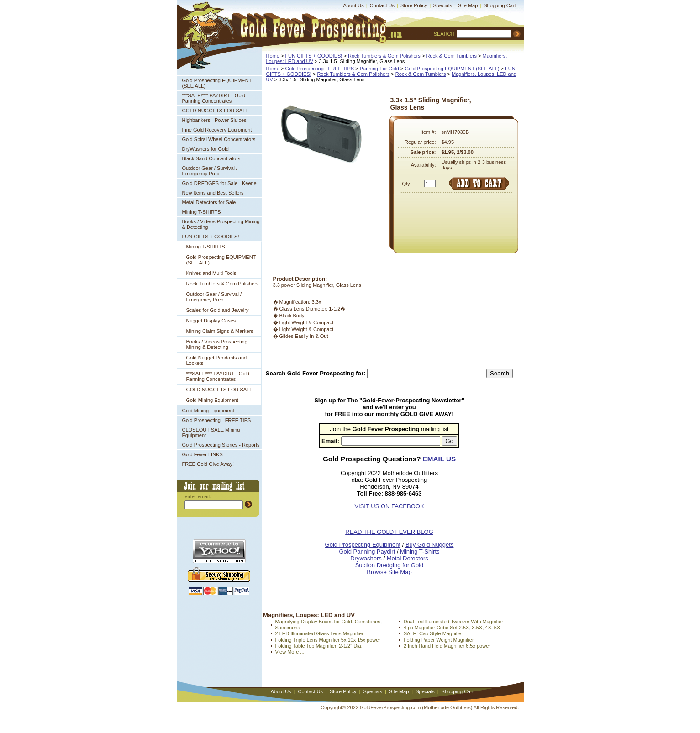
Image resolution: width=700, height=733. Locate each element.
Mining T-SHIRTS (202, 212)
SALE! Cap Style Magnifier (433, 633)
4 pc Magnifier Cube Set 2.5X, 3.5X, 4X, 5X (452, 628)
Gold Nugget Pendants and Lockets (217, 360)
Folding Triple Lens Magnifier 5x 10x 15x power (328, 640)
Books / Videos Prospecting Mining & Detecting (221, 224)
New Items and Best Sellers (213, 193)
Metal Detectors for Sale (209, 202)
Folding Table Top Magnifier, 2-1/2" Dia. (319, 646)
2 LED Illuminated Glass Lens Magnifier (319, 633)
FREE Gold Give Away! (208, 464)
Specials (442, 5)
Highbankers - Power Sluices (214, 120)
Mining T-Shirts (420, 551)
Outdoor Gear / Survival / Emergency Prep (210, 171)
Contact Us (382, 5)
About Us (354, 5)
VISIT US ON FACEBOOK (389, 506)
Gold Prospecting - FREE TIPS (217, 420)
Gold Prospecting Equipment (363, 545)
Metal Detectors (408, 558)
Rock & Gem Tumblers (451, 56)
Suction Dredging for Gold (389, 565)
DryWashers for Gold (205, 149)
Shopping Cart (500, 5)
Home (273, 56)
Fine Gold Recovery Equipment (217, 130)
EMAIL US (439, 459)
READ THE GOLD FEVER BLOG (389, 532)
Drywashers (366, 558)
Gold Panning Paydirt (367, 551)
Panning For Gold (379, 69)
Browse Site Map (389, 572)
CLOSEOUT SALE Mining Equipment (211, 432)
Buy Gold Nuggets (430, 545)
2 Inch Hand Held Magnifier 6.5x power (447, 646)
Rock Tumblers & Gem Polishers (223, 284)
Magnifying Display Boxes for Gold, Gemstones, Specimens (329, 625)
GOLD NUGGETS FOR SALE (216, 111)
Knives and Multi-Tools (211, 273)
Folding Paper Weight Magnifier (439, 640)
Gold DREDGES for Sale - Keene (219, 183)
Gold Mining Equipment (212, 400)
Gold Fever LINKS (203, 454)
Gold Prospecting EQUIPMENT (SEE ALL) (217, 83)
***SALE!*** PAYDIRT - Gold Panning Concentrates (214, 98)
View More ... (290, 652)
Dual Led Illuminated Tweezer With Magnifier (453, 622)
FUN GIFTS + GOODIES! (211, 237)
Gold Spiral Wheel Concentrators (219, 139)
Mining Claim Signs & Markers (220, 331)
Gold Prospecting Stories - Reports (221, 445)
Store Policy (414, 5)
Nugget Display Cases (211, 321)
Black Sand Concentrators (211, 158)
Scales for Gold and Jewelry (218, 310)
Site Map (468, 5)
